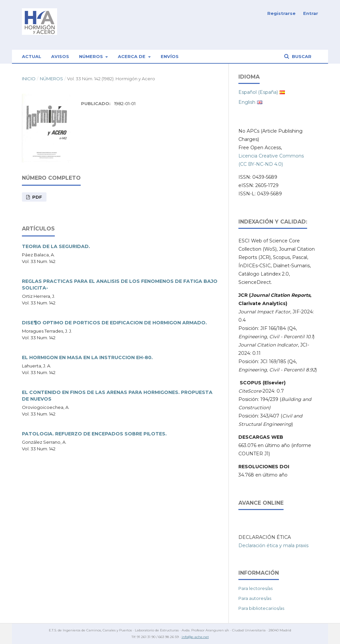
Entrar (311, 13)
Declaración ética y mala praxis (273, 546)
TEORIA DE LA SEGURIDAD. (56, 246)
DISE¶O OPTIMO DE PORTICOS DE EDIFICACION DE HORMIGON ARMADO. (114, 323)
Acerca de (132, 56)
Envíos (170, 56)
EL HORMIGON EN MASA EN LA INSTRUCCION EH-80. (87, 357)
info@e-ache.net (195, 637)
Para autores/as (255, 598)
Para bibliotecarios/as (261, 608)
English (247, 102)
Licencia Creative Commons (271, 156)
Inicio (29, 79)
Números (92, 56)
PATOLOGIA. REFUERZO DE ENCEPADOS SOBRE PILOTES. (94, 434)
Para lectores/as (255, 588)
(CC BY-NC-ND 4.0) (261, 164)
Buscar (301, 56)
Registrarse (281, 13)
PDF (37, 197)
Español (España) (258, 92)
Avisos (60, 56)
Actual (32, 56)
